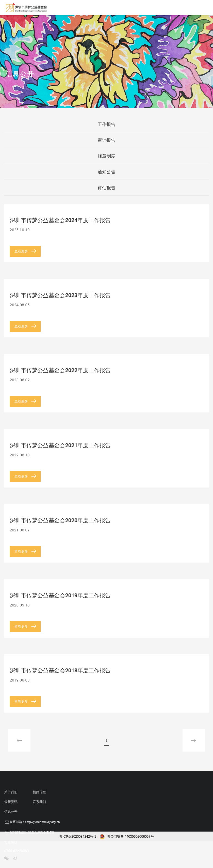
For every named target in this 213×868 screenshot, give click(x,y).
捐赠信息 (39, 792)
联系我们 (39, 802)
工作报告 (106, 124)
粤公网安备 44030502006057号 (127, 837)
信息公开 (11, 812)
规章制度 (106, 156)
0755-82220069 (16, 851)
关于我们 (11, 792)
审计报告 (106, 140)
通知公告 (106, 172)
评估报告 (106, 188)
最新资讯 (11, 802)
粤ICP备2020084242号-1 (78, 837)
